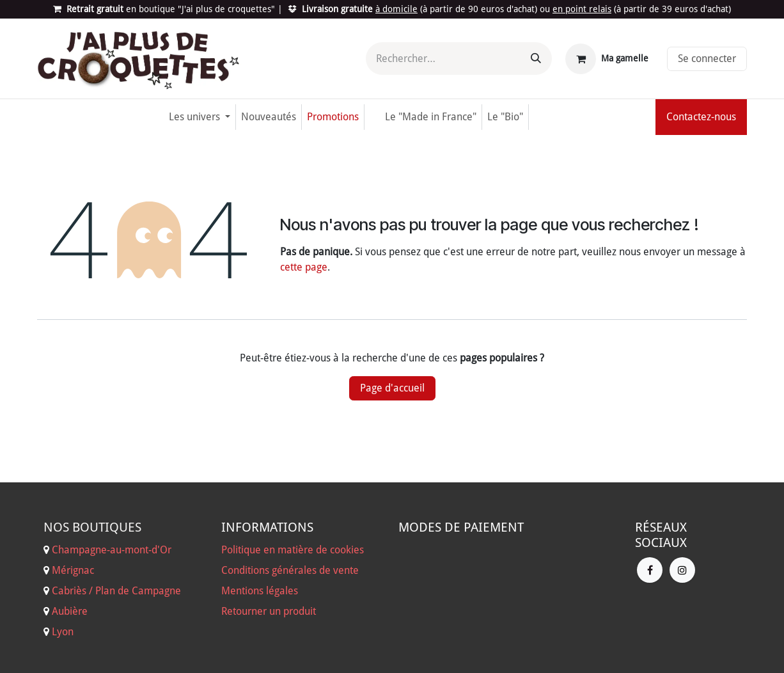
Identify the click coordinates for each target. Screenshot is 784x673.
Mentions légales (260, 591)
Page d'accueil (392, 388)
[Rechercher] (536, 59)
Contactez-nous (701, 117)
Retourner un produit (269, 611)
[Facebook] (650, 570)
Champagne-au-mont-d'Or (112, 550)
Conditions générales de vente (290, 570)
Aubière (70, 611)
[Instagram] (682, 570)
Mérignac (72, 570)
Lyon (63, 632)
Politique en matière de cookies (293, 550)
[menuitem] (200, 117)
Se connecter (707, 59)
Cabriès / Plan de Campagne (116, 591)
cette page (304, 267)
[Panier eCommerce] (607, 59)
